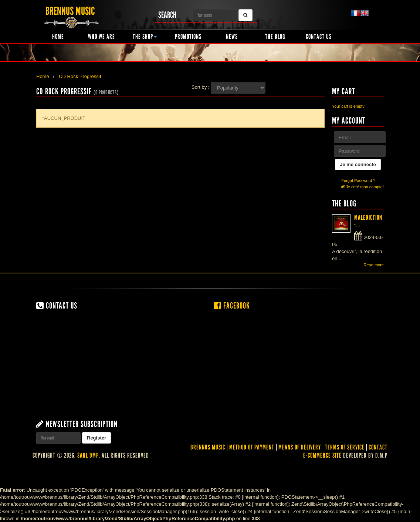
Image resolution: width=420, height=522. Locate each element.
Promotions (188, 37)
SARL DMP (88, 455)
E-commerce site (322, 455)
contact (378, 447)
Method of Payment (252, 447)
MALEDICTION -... (368, 221)
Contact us (319, 37)
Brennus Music (208, 447)
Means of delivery (300, 447)
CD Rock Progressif (80, 76)
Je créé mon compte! (363, 187)
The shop (145, 37)
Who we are (101, 37)
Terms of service (345, 447)
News (232, 37)
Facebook (232, 306)
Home (58, 37)
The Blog (275, 37)
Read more (374, 265)
